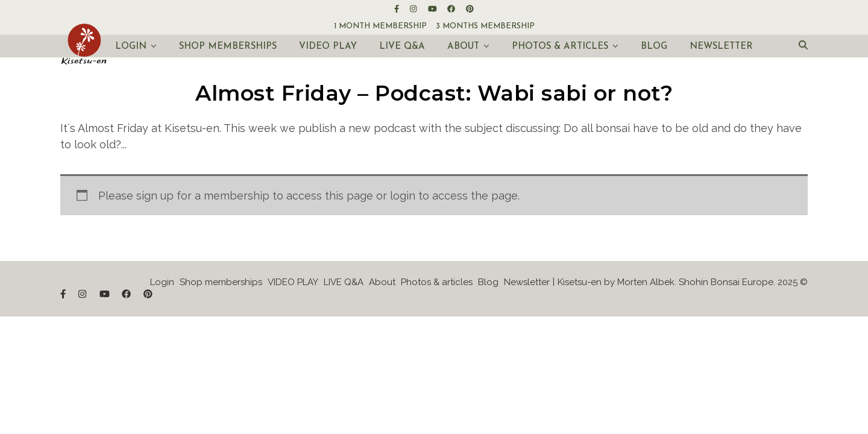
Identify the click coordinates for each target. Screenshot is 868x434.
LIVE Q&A (402, 47)
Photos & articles (560, 47)
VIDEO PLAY (328, 47)
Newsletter (721, 47)
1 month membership (380, 26)
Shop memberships (228, 47)
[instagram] (414, 9)
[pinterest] (470, 9)
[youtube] (433, 9)
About (463, 47)
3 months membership (485, 26)
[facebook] (452, 9)
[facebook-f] (398, 9)
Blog (654, 47)
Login (131, 47)
